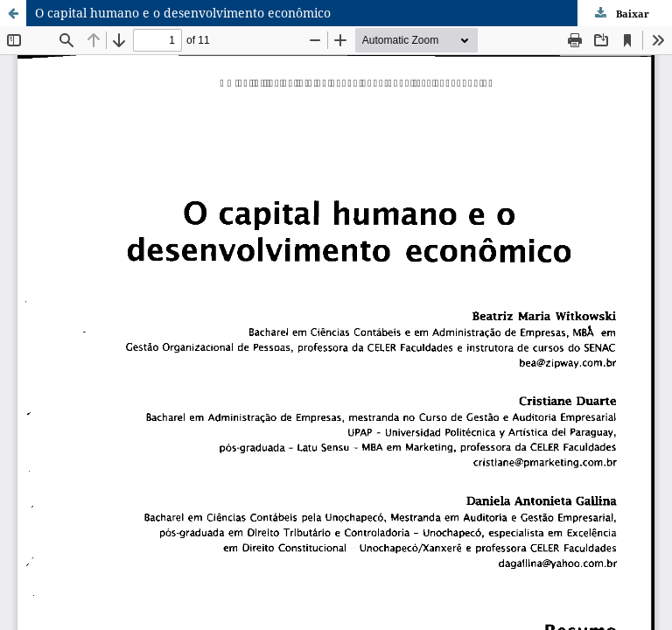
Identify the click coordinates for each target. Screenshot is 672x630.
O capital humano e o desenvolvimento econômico (183, 13)
